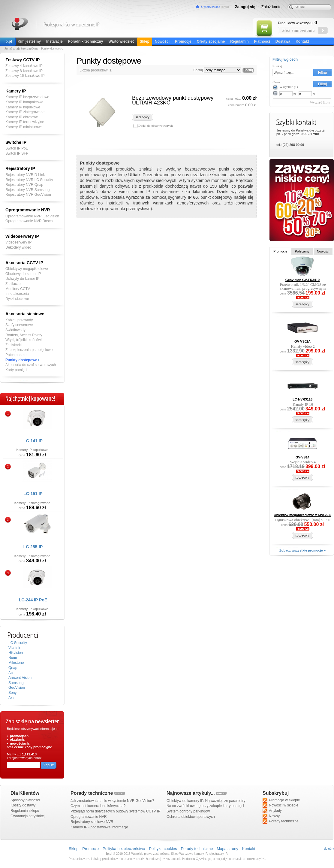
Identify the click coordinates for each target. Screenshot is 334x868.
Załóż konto (271, 7)
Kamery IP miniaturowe (24, 127)
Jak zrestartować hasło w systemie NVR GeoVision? (112, 801)
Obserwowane (211, 7)
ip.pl (8, 41)
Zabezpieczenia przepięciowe (29, 350)
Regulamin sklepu (25, 811)
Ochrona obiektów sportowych (191, 817)
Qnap (13, 668)
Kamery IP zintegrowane (25, 112)
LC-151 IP (33, 494)
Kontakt (302, 41)
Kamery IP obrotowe (22, 117)
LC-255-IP (33, 547)
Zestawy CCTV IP (23, 60)
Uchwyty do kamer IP (22, 279)
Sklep (145, 41)
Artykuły (272, 811)
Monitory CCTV (18, 289)
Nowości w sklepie (280, 806)
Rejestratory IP (20, 168)
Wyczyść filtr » (320, 102)
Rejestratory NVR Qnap (24, 185)
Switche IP (16, 142)
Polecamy (302, 251)
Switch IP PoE (17, 148)
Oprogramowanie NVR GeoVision (32, 216)
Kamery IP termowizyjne (25, 122)
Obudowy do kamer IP (23, 274)
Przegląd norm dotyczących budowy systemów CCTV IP (115, 811)
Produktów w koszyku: (298, 23)
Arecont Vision (20, 678)
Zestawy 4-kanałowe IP (24, 66)
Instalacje (54, 41)
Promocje (183, 41)
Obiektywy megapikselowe (27, 269)
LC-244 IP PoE (33, 600)
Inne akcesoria (17, 294)
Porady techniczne (281, 821)
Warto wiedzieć (121, 41)
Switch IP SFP (17, 153)
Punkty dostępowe (21, 360)
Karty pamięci (16, 370)
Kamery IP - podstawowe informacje (99, 827)
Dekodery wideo (18, 247)
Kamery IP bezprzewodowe (27, 97)
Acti (11, 673)
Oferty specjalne (211, 41)
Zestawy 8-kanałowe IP (24, 71)
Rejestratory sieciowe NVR (92, 822)
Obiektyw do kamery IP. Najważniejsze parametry (206, 801)
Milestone (16, 663)
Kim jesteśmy (29, 41)
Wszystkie (289, 87)
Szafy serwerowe (19, 325)
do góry (329, 849)
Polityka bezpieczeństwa (124, 849)
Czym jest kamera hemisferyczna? (98, 806)
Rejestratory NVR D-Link (25, 175)
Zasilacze (13, 284)
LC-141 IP (33, 441)
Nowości (162, 41)
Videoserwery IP (18, 242)
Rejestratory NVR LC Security (29, 180)
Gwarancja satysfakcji (28, 816)
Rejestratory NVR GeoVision (28, 195)
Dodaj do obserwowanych (155, 126)
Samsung (16, 683)
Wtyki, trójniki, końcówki (24, 340)
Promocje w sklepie (281, 800)
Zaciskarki (14, 345)
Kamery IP (20, 25)
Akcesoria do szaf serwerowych (31, 365)
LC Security (18, 643)
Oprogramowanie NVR (28, 210)
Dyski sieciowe (17, 299)
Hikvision (16, 653)
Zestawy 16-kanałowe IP (25, 76)
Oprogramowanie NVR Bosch (29, 221)
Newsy (271, 816)
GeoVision (17, 688)
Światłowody (15, 330)
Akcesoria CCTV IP (24, 263)
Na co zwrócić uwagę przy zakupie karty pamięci (205, 806)
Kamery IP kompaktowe (24, 102)
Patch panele (16, 355)
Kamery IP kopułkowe (23, 107)
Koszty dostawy (23, 805)
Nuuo (13, 658)
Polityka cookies (163, 849)
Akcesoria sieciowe (25, 314)
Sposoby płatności (25, 800)
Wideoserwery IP (22, 236)
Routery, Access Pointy (24, 335)
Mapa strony (227, 849)
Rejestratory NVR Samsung (27, 190)
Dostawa (283, 41)
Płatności (262, 41)
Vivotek (14, 648)
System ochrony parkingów (188, 811)
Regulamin (239, 41)
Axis (12, 698)
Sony (12, 693)
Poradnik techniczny (86, 41)
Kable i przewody (19, 320)
